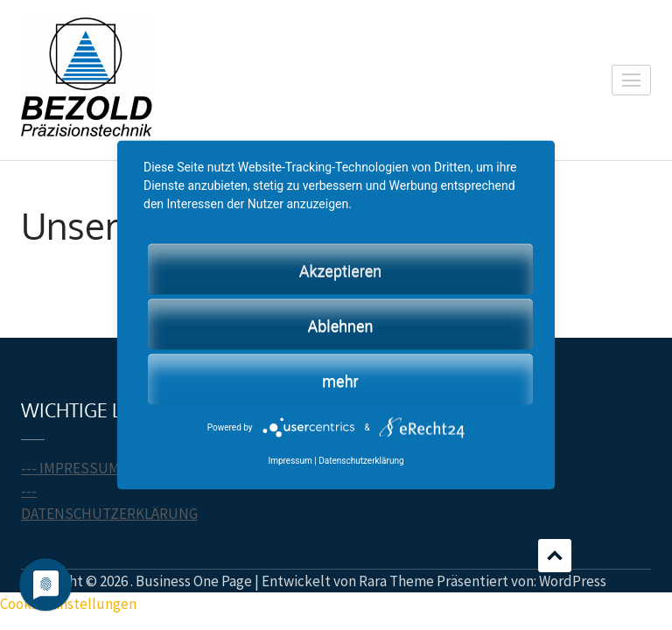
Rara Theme (396, 581)
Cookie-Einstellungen (68, 604)
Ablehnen (340, 325)
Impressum (290, 460)
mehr (340, 380)
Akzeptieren (341, 270)
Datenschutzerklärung (361, 460)
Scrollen (555, 556)
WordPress (573, 581)
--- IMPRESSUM (70, 468)
